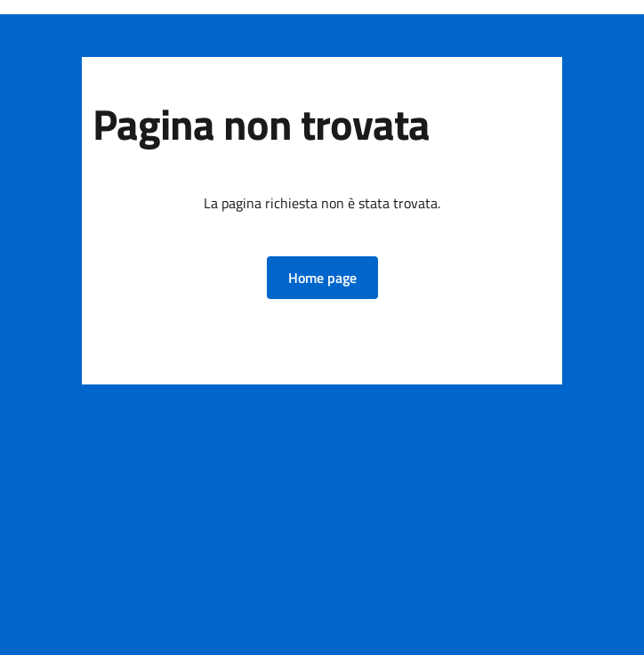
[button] (322, 278)
